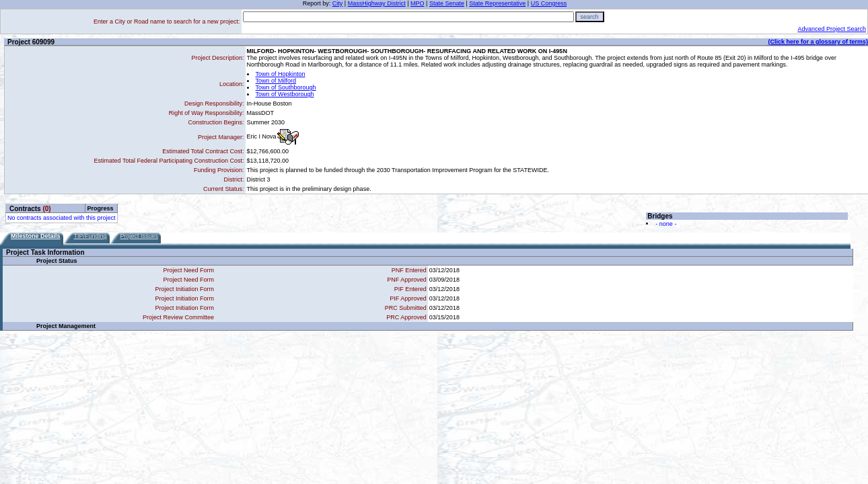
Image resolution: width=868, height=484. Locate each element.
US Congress (549, 3)
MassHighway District (377, 3)
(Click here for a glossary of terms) (818, 42)
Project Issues (140, 236)
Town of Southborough (286, 87)
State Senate (447, 3)
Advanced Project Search (832, 29)
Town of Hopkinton (281, 74)
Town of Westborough (285, 94)
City (338, 3)
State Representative (497, 3)
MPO (418, 3)
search (590, 17)
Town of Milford (276, 81)
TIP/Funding (91, 236)
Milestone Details (36, 236)
